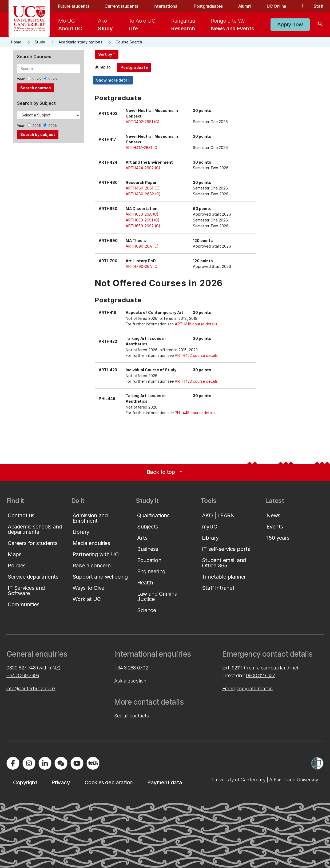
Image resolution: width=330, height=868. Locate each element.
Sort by (105, 54)
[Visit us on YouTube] (77, 763)
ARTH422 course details (196, 355)
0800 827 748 (21, 668)
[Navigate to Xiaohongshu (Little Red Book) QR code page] (93, 763)
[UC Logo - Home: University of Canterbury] (29, 19)
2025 (37, 79)
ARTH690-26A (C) (142, 246)
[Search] (320, 25)
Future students (74, 6)
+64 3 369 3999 (23, 675)
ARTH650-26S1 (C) (143, 220)
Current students (121, 6)
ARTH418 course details (196, 324)
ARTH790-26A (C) (142, 266)
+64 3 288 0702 (131, 668)
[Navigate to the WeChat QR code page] (61, 763)
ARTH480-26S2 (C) (143, 194)
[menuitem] (70, 25)
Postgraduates (208, 6)
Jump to (103, 67)
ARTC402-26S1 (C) (143, 122)
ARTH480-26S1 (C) (143, 188)
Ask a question (130, 681)
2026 (53, 79)
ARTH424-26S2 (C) (143, 168)
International (166, 6)
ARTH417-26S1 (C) (142, 148)
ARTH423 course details (196, 381)
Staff (319, 6)
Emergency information (248, 689)
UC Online (277, 6)
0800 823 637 (261, 675)
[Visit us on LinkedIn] (45, 763)
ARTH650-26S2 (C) (143, 226)
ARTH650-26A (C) (142, 214)
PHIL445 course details (195, 413)
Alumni (245, 6)
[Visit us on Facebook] (13, 763)
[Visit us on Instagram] (29, 763)
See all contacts (132, 716)
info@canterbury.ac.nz (31, 689)
